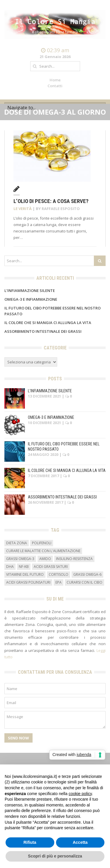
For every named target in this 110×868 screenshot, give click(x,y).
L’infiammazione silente (30, 290)
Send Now (18, 738)
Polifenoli (42, 543)
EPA (59, 582)
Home (55, 80)
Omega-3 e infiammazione (31, 299)
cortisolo (59, 574)
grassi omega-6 (87, 574)
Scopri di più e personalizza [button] (55, 856)
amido (45, 559)
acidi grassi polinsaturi (28, 582)
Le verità (23, 209)
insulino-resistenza (74, 559)
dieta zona (17, 543)
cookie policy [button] (80, 794)
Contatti (55, 86)
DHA (10, 567)
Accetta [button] (80, 842)
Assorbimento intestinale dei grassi (43, 331)
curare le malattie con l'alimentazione (43, 551)
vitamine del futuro (25, 574)
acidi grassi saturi (51, 567)
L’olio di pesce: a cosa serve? (51, 201)
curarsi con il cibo (84, 582)
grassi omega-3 (20, 559)
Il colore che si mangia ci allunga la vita (48, 323)
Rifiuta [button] (30, 842)
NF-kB (24, 567)
